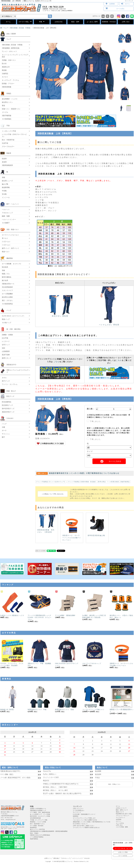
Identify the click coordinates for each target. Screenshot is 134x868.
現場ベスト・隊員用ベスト (11, 109)
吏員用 (4, 162)
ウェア (6, 28)
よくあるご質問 (92, 22)
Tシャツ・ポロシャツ (9, 51)
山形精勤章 (6, 351)
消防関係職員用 (7, 165)
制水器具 (5, 267)
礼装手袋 (5, 143)
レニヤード (6, 341)
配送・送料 (75, 22)
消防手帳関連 (7, 116)
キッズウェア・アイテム (10, 80)
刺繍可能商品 (125, 482)
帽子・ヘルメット (13, 204)
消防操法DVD (11, 365)
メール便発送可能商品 (37, 837)
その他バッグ (7, 323)
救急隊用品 (33, 828)
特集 (42, 22)
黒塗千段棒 (6, 355)
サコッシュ (6, 434)
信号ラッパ (6, 345)
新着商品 (76, 816)
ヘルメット (6, 209)
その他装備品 (7, 119)
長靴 (3, 177)
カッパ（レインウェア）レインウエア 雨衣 (15, 56)
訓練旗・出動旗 (7, 335)
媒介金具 (5, 280)
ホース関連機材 (7, 294)
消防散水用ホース (8, 284)
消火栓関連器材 (7, 287)
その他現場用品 (7, 304)
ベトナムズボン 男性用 (109, 324)
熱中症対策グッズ (8, 409)
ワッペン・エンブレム (10, 384)
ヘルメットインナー (9, 219)
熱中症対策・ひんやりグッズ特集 (40, 816)
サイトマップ (129, 1)
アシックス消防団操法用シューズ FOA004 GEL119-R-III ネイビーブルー (40, 617)
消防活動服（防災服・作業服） (21, 28)
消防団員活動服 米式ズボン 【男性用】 (47, 524)
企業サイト (48, 858)
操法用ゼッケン (7, 102)
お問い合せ (126, 22)
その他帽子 (6, 223)
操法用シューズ (7, 181)
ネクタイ (5, 77)
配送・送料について (122, 810)
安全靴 (4, 194)
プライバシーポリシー (123, 816)
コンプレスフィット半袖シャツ (93, 710)
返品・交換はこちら (114, 784)
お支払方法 (59, 22)
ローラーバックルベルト (10, 235)
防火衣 (4, 64)
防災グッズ (10, 396)
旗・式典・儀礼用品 (13, 329)
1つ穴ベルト (6, 245)
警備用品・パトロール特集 (38, 822)
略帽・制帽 (6, 216)
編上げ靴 (5, 184)
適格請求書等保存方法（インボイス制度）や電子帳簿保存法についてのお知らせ (78, 473)
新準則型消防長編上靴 (96, 525)
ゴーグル (5, 112)
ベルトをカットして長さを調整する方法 (85, 820)
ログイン (128, 4)
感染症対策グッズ (8, 412)
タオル (4, 378)
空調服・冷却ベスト (9, 60)
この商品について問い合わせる (53, 494)
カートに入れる (115, 461)
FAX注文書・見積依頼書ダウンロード (84, 814)
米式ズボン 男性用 (60, 315)
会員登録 (112, 4)
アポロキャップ (7, 213)
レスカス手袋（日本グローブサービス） (14, 135)
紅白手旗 (5, 338)
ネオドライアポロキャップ (92, 664)
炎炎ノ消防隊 (11, 34)
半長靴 (4, 191)
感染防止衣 (6, 67)
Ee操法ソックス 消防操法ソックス (12, 615)
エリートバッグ (77, 858)
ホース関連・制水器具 (37, 826)
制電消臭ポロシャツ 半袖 (37, 710)
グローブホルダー (8, 146)
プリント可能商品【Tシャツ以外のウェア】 (51, 482)
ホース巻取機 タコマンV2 (11, 264)
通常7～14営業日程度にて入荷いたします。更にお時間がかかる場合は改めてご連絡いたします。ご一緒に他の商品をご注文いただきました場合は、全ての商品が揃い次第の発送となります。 (109, 432)
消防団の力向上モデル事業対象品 (40, 835)
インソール (6, 197)
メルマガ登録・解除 (122, 827)
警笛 (3, 106)
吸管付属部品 (7, 277)
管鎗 (3, 270)
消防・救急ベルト (13, 229)
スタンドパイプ (7, 290)
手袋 (8, 126)
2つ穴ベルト (6, 242)
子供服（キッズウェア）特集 (39, 820)
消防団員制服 (7, 87)
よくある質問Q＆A (78, 810)
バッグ (9, 310)
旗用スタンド (7, 358)
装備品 (9, 93)
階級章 (9, 153)
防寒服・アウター (8, 84)
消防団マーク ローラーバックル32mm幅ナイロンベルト (72, 528)
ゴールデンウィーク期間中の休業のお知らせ (86, 828)
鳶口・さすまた (7, 300)
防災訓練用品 (7, 402)
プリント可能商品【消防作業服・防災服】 (82, 482)
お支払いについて (121, 808)
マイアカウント (121, 818)
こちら (56, 362)
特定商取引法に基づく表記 (124, 814)
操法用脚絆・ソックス (10, 99)
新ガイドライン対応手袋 (37, 829)
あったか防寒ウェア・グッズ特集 (40, 814)
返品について (120, 812)
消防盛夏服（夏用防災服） (11, 48)
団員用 (4, 159)
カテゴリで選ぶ (25, 22)
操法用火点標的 (7, 297)
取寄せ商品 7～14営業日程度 (108, 482)
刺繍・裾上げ (11, 391)
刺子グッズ (6, 381)
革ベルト (5, 238)
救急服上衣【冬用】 (7, 710)
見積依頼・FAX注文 (109, 22)
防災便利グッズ (7, 405)
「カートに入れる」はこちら (123, 848)
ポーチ (4, 430)
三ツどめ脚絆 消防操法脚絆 (65, 615)
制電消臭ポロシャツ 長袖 (64, 710)
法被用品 (5, 74)
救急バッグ (6, 319)
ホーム (8, 22)
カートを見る (120, 9)
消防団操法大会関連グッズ (38, 810)
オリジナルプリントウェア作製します (84, 818)
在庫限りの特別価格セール (38, 809)
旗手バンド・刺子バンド (10, 248)
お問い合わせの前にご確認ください (84, 826)
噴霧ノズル (6, 274)
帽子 (3, 437)
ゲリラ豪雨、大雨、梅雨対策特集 (40, 812)
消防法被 (56, 858)
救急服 (4, 70)
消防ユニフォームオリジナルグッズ (18, 371)
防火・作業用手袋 (8, 140)
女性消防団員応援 (35, 818)
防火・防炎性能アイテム (37, 824)
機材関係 (10, 258)
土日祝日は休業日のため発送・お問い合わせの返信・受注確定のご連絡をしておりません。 (109, 416)
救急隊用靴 (6, 187)
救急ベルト (6, 252)
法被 (3, 427)
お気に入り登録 (123, 852)
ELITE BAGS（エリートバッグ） (13, 316)
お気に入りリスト (78, 809)
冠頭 (3, 348)
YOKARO (10, 418)
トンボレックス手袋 (9, 131)
